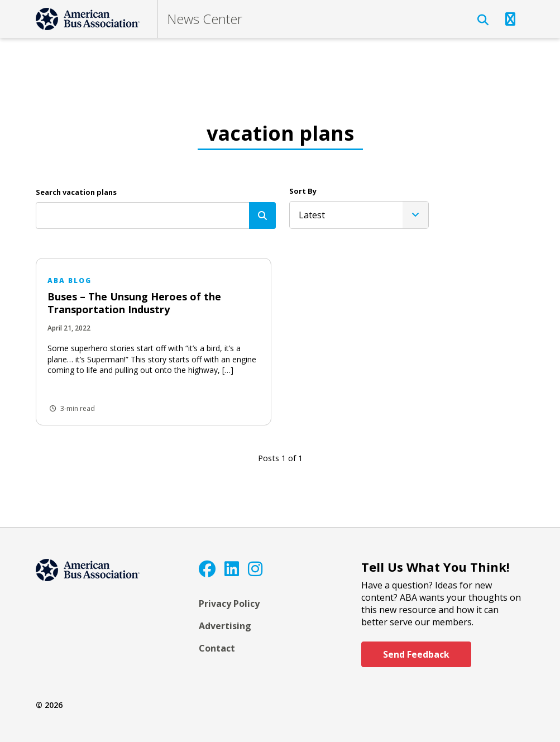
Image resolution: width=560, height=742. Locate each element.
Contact (217, 648)
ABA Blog (70, 281)
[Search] (262, 216)
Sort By (303, 191)
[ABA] (88, 19)
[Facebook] (207, 569)
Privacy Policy (229, 604)
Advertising (225, 626)
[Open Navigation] (510, 19)
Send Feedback (416, 654)
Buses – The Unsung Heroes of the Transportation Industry (134, 303)
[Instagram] (255, 569)
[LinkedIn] (232, 569)
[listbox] (359, 215)
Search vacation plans (76, 192)
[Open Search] (483, 20)
